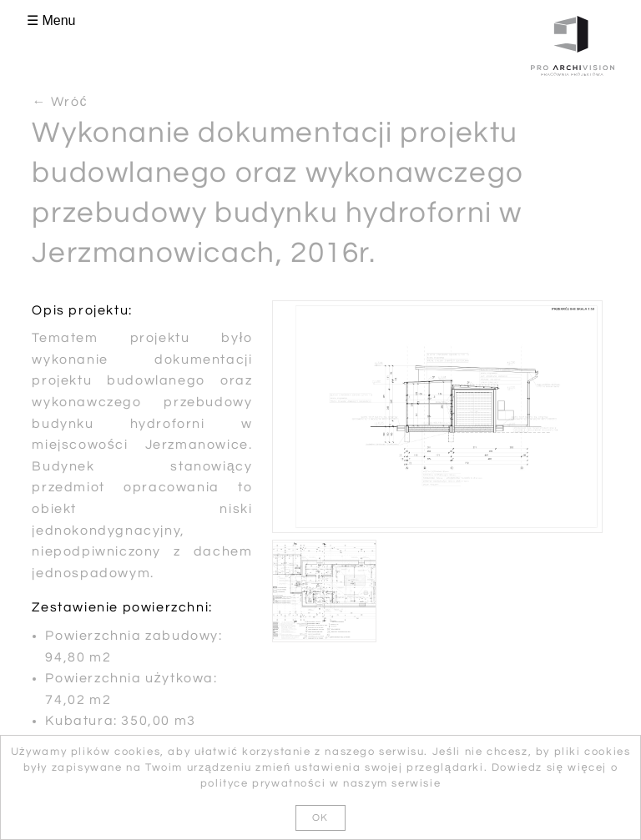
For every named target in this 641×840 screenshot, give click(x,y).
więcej (587, 767)
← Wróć (60, 102)
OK (320, 818)
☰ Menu (51, 20)
